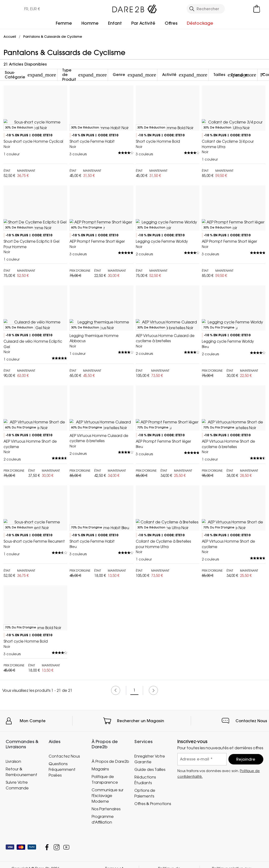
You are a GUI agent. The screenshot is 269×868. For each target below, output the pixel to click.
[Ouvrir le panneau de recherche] (206, 9)
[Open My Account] (237, 9)
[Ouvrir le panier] (257, 9)
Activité (185, 75)
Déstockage (200, 23)
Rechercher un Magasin (141, 832)
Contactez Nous (251, 832)
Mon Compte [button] (33, 832)
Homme (90, 23)
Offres (171, 23)
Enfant (115, 23)
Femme (64, 23)
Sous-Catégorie (30, 75)
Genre (134, 75)
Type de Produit (85, 75)
